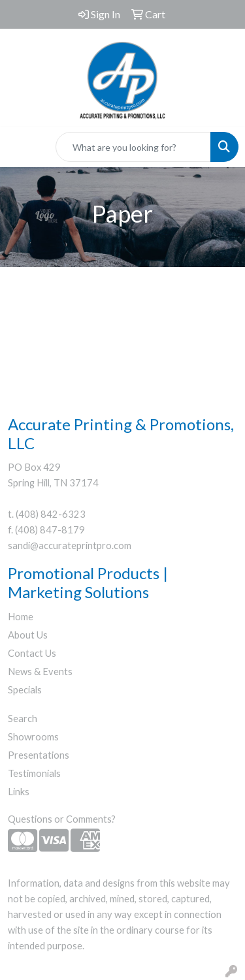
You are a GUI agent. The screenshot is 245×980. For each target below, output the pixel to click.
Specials (25, 690)
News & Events (40, 672)
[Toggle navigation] (20, 147)
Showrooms (33, 737)
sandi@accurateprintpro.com (70, 545)
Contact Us (32, 653)
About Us (28, 635)
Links (19, 792)
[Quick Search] (133, 147)
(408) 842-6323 (51, 514)
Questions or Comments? (62, 819)
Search (23, 719)
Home (21, 617)
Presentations (39, 755)
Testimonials (34, 773)
